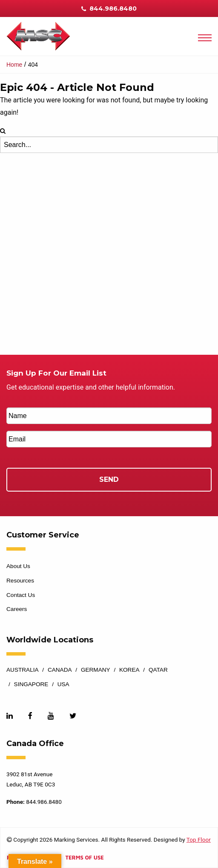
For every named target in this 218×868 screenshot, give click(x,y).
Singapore (31, 684)
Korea (129, 670)
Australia (23, 670)
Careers (17, 609)
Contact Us (21, 595)
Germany (96, 670)
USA (63, 684)
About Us (18, 566)
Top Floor (199, 840)
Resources (20, 581)
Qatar (158, 670)
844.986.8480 (109, 8)
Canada (60, 670)
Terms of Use (84, 858)
